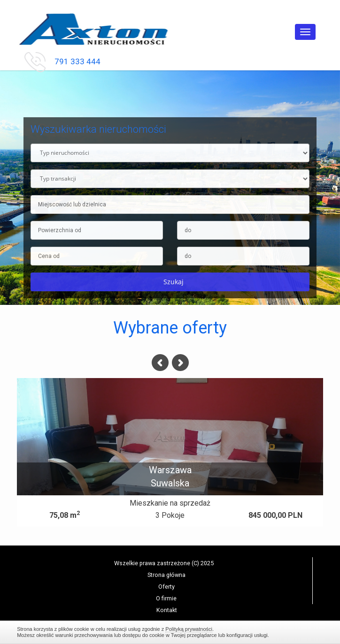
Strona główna (166, 575)
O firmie (166, 598)
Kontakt (167, 610)
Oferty (166, 587)
